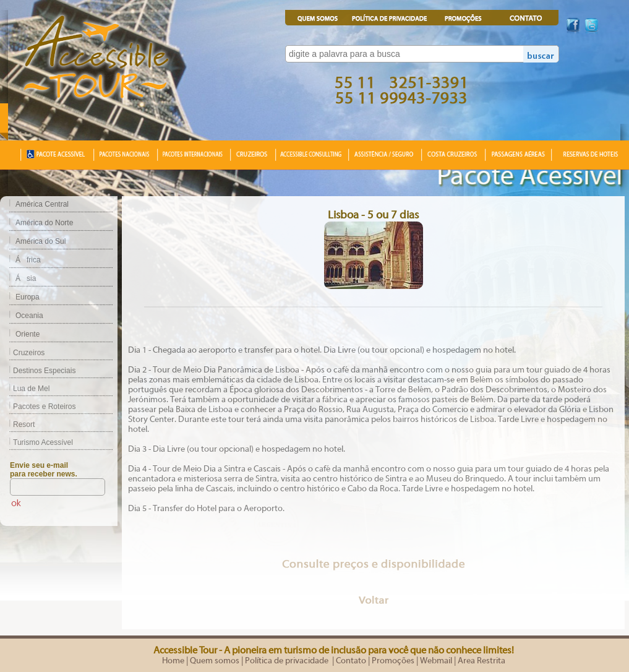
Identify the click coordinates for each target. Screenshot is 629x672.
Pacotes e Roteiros (38, 407)
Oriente (28, 334)
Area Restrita (481, 661)
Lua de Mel (25, 389)
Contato (351, 661)
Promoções (393, 661)
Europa (28, 297)
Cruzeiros (22, 353)
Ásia (26, 278)
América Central (42, 204)
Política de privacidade (288, 661)
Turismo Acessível (36, 442)
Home (173, 661)
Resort (17, 424)
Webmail (436, 661)
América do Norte (44, 223)
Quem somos (215, 661)
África (28, 260)
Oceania (29, 316)
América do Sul (41, 241)
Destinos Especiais (38, 371)
